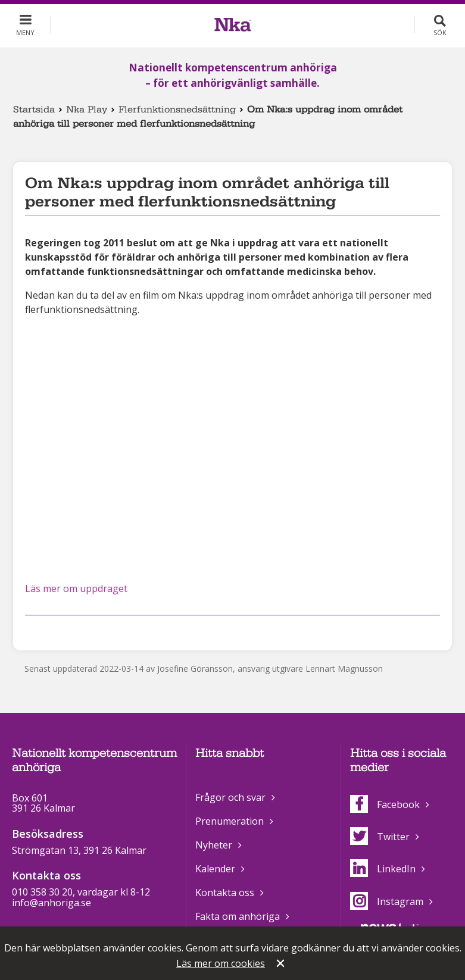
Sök (440, 32)
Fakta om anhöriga (238, 916)
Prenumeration (230, 821)
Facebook (385, 804)
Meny (25, 32)
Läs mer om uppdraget (76, 588)
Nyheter (214, 845)
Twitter (380, 837)
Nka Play (87, 109)
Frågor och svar (230, 797)
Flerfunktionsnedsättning (177, 109)
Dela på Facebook (32, 631)
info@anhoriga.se (52, 903)
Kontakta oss (225, 893)
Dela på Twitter (51, 631)
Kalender (215, 869)
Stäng (282, 965)
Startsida (34, 109)
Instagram (387, 901)
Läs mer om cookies (221, 963)
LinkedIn (383, 869)
